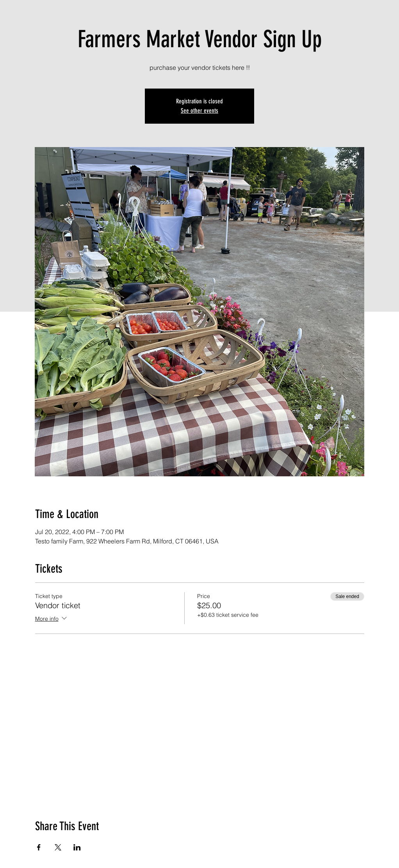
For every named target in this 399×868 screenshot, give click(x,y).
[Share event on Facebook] (39, 847)
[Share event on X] (58, 847)
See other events (199, 111)
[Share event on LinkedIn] (77, 847)
